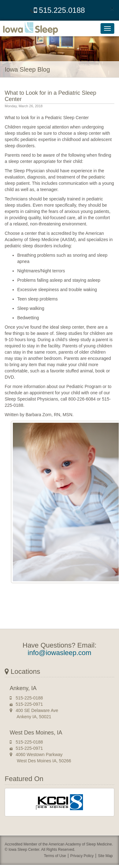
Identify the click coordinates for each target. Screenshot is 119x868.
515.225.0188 (59, 10)
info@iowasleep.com (59, 653)
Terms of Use (55, 856)
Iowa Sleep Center (34, 28)
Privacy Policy (82, 856)
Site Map (105, 856)
